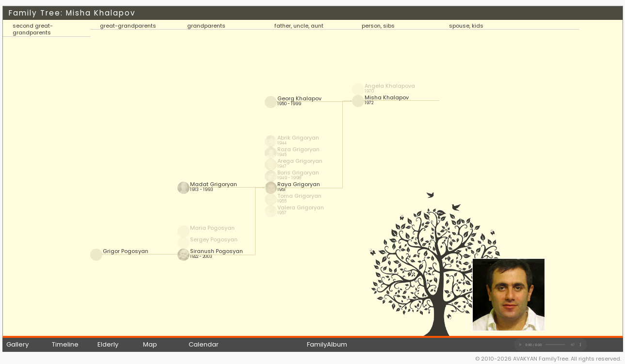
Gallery (17, 344)
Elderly (108, 344)
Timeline (65, 344)
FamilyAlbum (327, 344)
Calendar (204, 344)
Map (150, 344)
